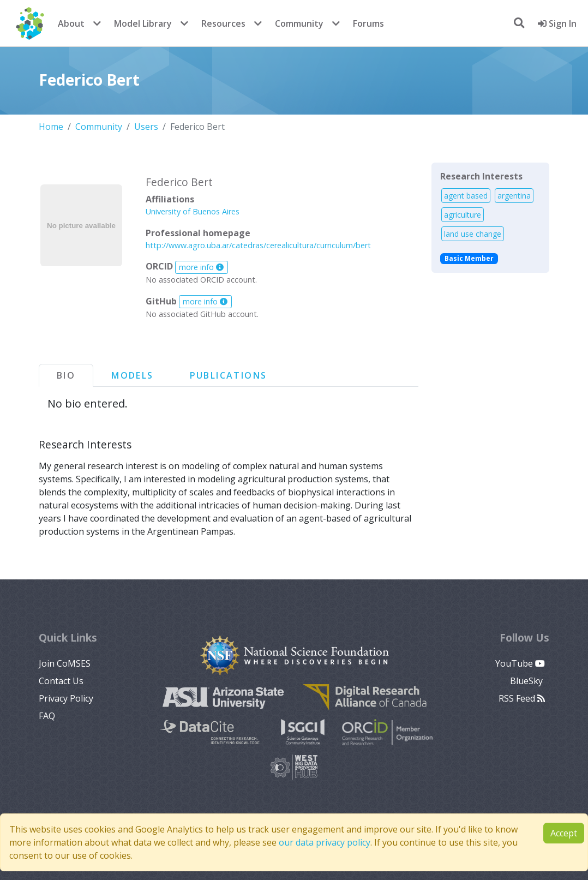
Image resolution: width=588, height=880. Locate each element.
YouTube (520, 663)
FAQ (47, 716)
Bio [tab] (66, 375)
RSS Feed (522, 698)
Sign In (557, 23)
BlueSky (527, 681)
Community (299, 23)
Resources (223, 23)
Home (51, 127)
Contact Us (61, 681)
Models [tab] (132, 375)
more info (201, 267)
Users (146, 127)
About (71, 23)
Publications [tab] (229, 375)
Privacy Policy (66, 698)
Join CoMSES (65, 663)
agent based (466, 196)
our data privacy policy (325, 842)
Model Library (143, 23)
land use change (473, 234)
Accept (564, 833)
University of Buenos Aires (193, 211)
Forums (368, 23)
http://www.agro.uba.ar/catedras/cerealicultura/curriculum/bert (258, 245)
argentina (514, 196)
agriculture (463, 215)
